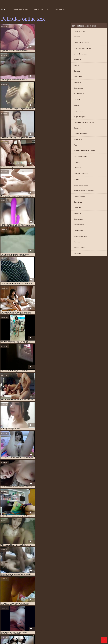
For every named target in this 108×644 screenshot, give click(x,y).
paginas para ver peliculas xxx (78, 622)
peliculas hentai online (43, 630)
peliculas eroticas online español (72, 627)
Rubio (76, 145)
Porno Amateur (79, 31)
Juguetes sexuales (81, 185)
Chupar (77, 65)
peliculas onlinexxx (66, 633)
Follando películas (41, 10)
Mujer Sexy (78, 139)
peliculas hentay (8, 631)
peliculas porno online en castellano (16, 635)
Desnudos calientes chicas (84, 122)
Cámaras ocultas (80, 157)
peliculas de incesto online (19, 627)
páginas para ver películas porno (51, 622)
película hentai (70, 624)
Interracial (78, 168)
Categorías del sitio (21, 10)
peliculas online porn (30, 633)
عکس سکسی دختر (89, 641)
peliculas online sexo (48, 633)
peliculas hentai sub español (88, 630)
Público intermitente (81, 134)
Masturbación (79, 94)
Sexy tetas (78, 202)
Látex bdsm (78, 231)
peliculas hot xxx (46, 631)
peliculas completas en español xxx (47, 626)
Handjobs (78, 208)
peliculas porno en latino (39, 634)
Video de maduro (80, 54)
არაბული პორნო (7, 641)
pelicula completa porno (15, 624)
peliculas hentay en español (27, 631)
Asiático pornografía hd (82, 48)
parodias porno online (40, 623)
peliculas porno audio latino (86, 633)
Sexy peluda (79, 219)
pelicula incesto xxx (85, 624)
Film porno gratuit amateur (42, 639)
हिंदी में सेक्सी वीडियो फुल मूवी (22, 641)
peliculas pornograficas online (44, 635)
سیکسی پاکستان (59, 639)
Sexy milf (77, 60)
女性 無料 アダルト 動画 (39, 641)
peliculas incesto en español (65, 631)
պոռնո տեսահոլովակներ (90, 639)
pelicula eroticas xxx (54, 624)
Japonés (77, 100)
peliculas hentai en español (22, 630)
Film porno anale (72, 639)
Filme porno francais (56, 641)
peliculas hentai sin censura (64, 630)
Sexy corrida (79, 88)
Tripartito (77, 253)
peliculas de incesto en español (75, 626)
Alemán (77, 179)
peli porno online (57, 623)
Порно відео (6, 639)
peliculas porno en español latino (14, 634)
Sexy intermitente (80, 236)
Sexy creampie (79, 196)
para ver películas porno (20, 623)
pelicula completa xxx (35, 624)
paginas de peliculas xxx (28, 622)
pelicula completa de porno (76, 623)
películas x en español (66, 635)
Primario (5, 10)
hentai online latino (9, 622)
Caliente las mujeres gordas (84, 151)
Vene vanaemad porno (21, 639)
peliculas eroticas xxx (35, 629)
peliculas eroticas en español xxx (44, 627)
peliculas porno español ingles (63, 634)
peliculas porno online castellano (90, 634)
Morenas (77, 162)
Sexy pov (77, 214)
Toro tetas (78, 77)
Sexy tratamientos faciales (84, 191)
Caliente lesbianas (81, 174)
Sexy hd (77, 37)
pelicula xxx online (25, 626)
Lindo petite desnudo (82, 43)
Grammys (78, 128)
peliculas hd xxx (79, 629)
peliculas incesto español (88, 631)
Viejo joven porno (80, 117)
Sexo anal (78, 83)
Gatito (76, 105)
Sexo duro (78, 71)
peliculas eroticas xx (17, 629)
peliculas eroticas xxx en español (58, 629)
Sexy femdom (79, 225)
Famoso (77, 242)
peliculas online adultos (11, 633)
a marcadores (59, 10)
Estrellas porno (79, 248)
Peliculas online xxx (74, 641)
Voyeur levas (79, 111)
